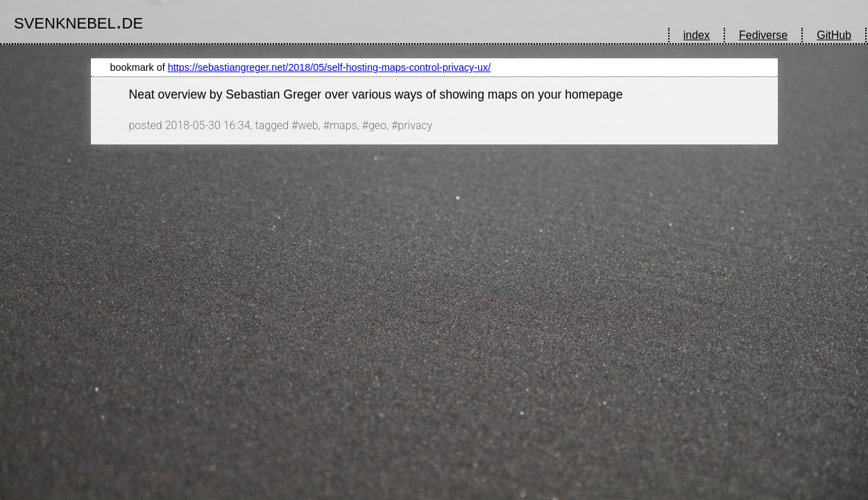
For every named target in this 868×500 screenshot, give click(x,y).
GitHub (834, 35)
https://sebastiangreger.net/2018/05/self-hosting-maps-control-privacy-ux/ (330, 67)
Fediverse (763, 35)
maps (343, 125)
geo (377, 125)
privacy (415, 125)
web (308, 125)
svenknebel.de (78, 21)
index (697, 35)
